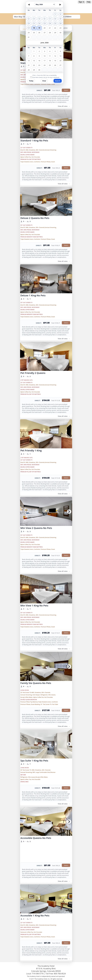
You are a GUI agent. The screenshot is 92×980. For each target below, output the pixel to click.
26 (39, 33)
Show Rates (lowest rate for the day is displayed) (46, 77)
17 (45, 61)
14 (29, 61)
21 (50, 28)
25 (34, 33)
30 (60, 33)
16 (39, 61)
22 (55, 28)
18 (34, 28)
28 (50, 33)
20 (45, 28)
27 (45, 33)
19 (39, 28)
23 (60, 28)
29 (55, 33)
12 (55, 56)
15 (34, 61)
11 (50, 56)
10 (45, 56)
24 (29, 33)
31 (29, 37)
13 (60, 56)
